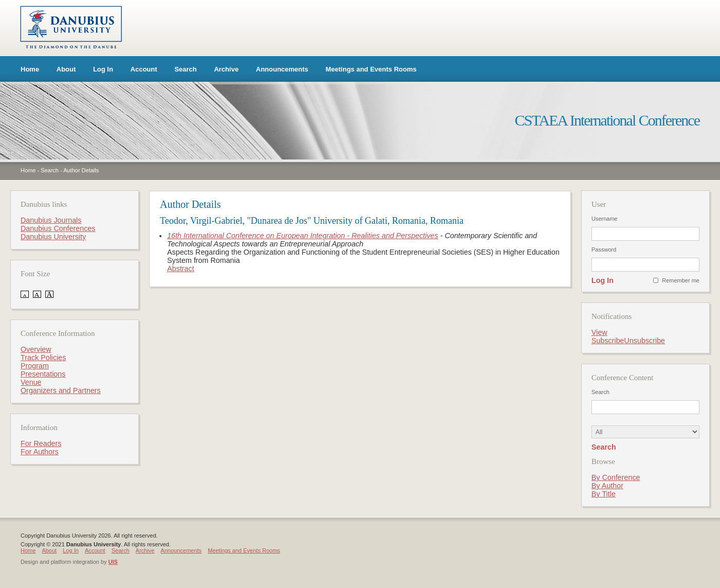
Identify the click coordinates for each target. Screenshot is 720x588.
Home (30, 69)
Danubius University (53, 237)
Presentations (43, 374)
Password (604, 250)
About (66, 69)
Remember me (681, 280)
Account (144, 69)
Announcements (282, 69)
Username (605, 219)
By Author (607, 486)
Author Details (81, 170)
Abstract (181, 269)
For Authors (40, 452)
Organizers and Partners (61, 390)
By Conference (616, 477)
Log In (103, 69)
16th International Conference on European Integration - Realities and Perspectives (303, 236)
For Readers (41, 443)
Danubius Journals (51, 220)
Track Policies (43, 358)
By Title (604, 494)
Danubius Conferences (58, 228)
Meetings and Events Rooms (371, 69)
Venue (31, 382)
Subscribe (608, 341)
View (599, 332)
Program (35, 366)
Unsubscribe (645, 341)
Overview (36, 349)
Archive (226, 69)
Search (185, 69)
